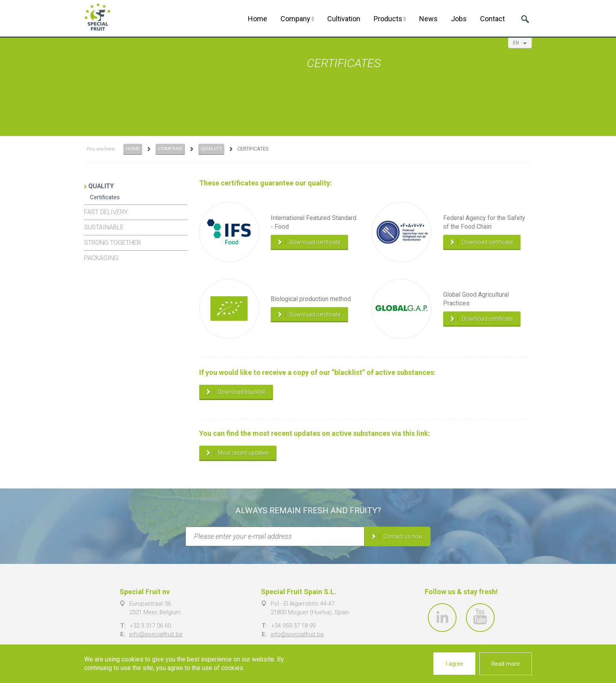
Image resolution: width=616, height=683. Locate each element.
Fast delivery (106, 212)
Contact (492, 19)
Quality (211, 149)
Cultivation (344, 19)
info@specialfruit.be (156, 634)
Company (297, 19)
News (428, 19)
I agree (454, 664)
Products (390, 19)
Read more (506, 664)
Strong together (112, 243)
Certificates (105, 197)
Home (258, 19)
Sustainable (104, 227)
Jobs (459, 19)
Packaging (101, 258)
